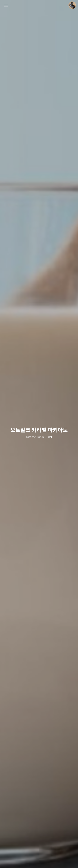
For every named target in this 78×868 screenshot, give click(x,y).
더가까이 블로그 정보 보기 (72, 5)
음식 (50, 437)
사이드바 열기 (6, 5)
